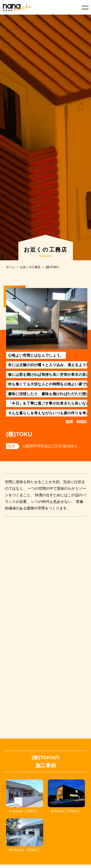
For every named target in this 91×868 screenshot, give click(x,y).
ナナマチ (17, 7)
